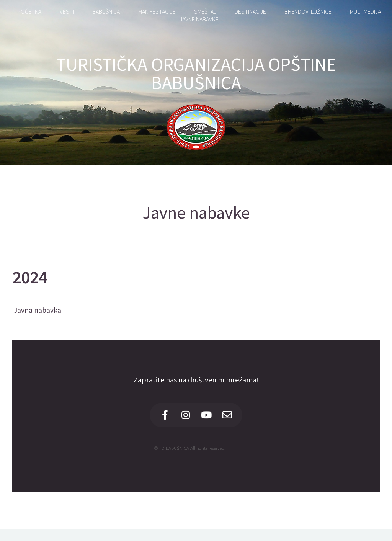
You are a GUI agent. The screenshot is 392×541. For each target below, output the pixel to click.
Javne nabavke (196, 212)
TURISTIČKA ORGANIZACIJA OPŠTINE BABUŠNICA (196, 74)
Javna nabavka (37, 310)
